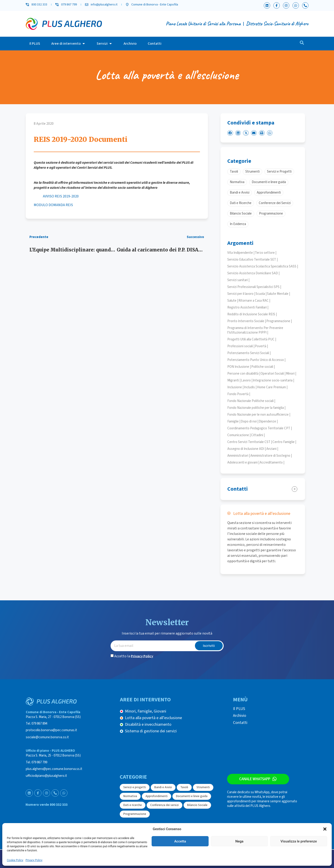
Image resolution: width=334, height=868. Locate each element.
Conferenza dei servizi (164, 805)
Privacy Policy (34, 860)
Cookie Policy (15, 860)
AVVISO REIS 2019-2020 (61, 196)
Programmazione (135, 814)
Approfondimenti (157, 796)
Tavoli (184, 787)
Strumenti (203, 787)
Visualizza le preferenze (299, 841)
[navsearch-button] (302, 44)
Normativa (130, 796)
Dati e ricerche (133, 805)
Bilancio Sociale (197, 805)
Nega (239, 841)
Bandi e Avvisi (163, 787)
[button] (325, 829)
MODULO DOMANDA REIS (53, 205)
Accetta (180, 841)
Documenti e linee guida (192, 796)
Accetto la (134, 656)
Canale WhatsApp (255, 779)
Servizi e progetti (135, 787)
